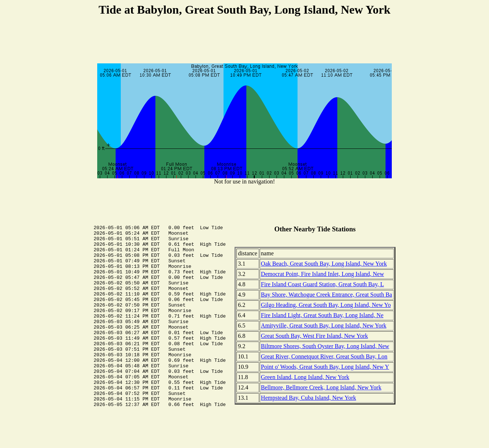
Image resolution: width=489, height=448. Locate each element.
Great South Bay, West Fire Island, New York (315, 336)
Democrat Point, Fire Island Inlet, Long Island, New (323, 274)
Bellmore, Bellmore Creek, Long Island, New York (321, 387)
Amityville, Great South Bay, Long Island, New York (324, 325)
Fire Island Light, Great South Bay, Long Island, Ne (322, 315)
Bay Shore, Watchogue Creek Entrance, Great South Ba (327, 295)
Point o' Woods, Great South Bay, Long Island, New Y (325, 367)
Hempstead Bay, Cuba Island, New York (309, 398)
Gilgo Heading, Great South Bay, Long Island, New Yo (326, 305)
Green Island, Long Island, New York (305, 377)
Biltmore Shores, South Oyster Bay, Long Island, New (325, 346)
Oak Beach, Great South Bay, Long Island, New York (324, 264)
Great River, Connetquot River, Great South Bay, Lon (324, 356)
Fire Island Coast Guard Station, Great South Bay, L (323, 284)
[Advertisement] (245, 41)
